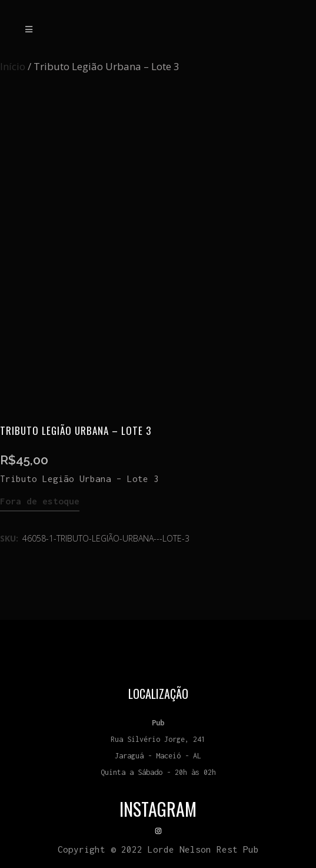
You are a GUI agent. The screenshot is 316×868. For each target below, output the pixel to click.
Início (13, 66)
